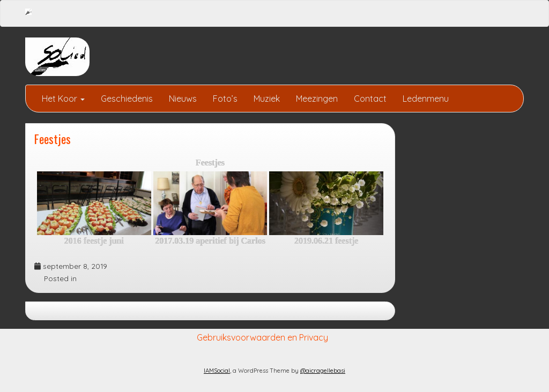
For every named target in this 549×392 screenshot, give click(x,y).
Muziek (267, 99)
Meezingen (317, 99)
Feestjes (53, 138)
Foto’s (225, 99)
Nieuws (183, 99)
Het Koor (63, 99)
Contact (370, 99)
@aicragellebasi (323, 371)
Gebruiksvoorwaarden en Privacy (262, 337)
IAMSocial (217, 371)
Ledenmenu (426, 99)
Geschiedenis (127, 99)
